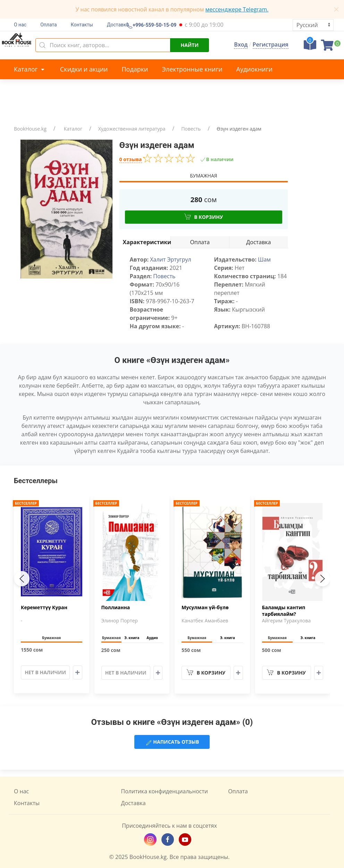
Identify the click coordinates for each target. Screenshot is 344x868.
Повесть (191, 129)
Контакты (82, 25)
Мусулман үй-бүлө (205, 608)
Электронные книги (192, 69)
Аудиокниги (254, 69)
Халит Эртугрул (170, 259)
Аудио (152, 638)
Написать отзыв (172, 742)
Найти (190, 45)
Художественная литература (132, 129)
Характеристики (147, 242)
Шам (264, 259)
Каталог (30, 69)
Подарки (135, 69)
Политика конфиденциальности (165, 791)
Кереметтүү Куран (44, 608)
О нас (20, 25)
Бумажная (203, 176)
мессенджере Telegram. (237, 9)
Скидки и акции (84, 69)
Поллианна (116, 608)
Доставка (118, 25)
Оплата (49, 25)
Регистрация (271, 44)
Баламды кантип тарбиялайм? (284, 611)
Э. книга (132, 638)
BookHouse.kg (30, 129)
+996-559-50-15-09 (154, 25)
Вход (241, 44)
